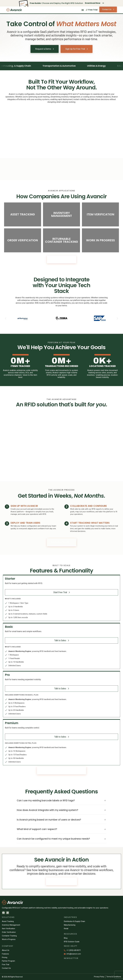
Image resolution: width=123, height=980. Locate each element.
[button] (6, 318)
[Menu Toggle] (83, 10)
